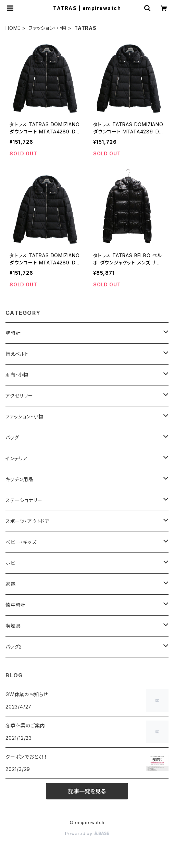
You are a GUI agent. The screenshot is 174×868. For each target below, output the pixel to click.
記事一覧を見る (87, 791)
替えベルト (17, 354)
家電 (11, 584)
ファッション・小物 (47, 28)
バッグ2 (14, 647)
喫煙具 (13, 626)
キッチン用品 (20, 479)
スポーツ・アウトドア (28, 521)
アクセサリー (19, 396)
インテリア (17, 458)
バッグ (12, 437)
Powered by (87, 834)
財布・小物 (17, 375)
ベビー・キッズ (21, 542)
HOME (13, 28)
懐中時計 (16, 605)
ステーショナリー (24, 500)
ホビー (13, 563)
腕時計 (13, 333)
